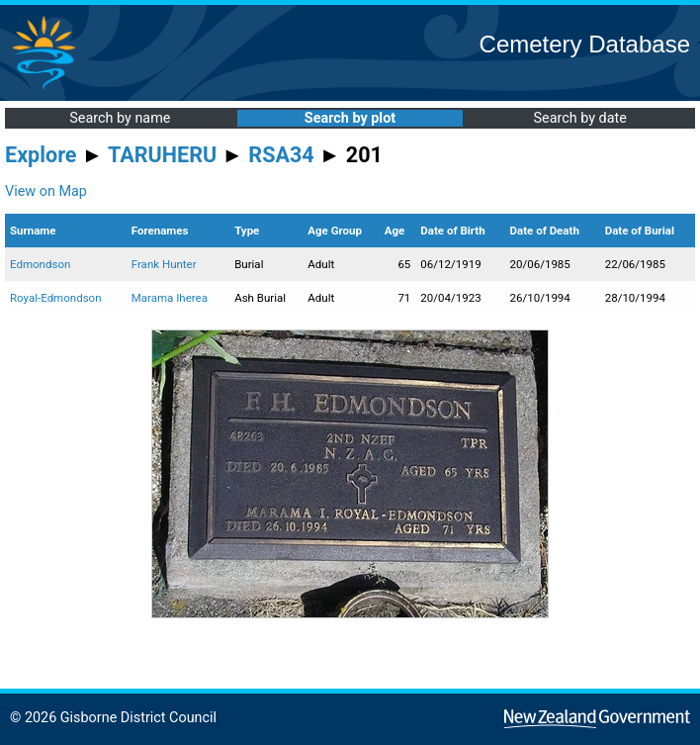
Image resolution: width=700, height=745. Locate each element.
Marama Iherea (170, 298)
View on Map (46, 191)
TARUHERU (162, 155)
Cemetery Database (585, 44)
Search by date (579, 118)
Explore (41, 155)
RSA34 (281, 155)
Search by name (120, 118)
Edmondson (40, 264)
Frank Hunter (164, 264)
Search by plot (350, 118)
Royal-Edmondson (56, 298)
